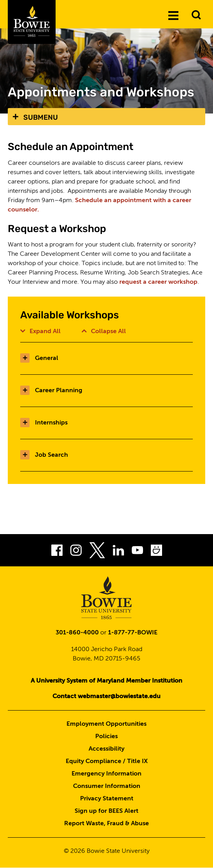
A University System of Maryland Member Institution (106, 681)
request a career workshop (158, 282)
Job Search (44, 455)
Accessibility (106, 749)
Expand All (40, 332)
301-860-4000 (77, 633)
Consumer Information (107, 786)
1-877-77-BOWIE (133, 633)
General (39, 358)
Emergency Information (106, 774)
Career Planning (51, 391)
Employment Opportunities (106, 724)
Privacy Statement (107, 799)
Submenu (41, 117)
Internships (44, 423)
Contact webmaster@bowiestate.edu (106, 697)
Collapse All (104, 332)
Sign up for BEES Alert (106, 811)
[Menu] (173, 15)
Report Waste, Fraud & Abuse (106, 824)
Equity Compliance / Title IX (107, 761)
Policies (106, 737)
